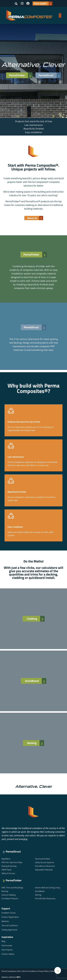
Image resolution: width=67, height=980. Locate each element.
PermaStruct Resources (45, 866)
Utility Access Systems (45, 862)
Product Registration (10, 917)
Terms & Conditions (10, 925)
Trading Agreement (10, 930)
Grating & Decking (9, 866)
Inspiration (7, 937)
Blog (3, 941)
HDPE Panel (6, 870)
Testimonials (7, 945)
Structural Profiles (42, 859)
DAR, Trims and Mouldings (12, 888)
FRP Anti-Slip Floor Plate (12, 862)
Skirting (38, 895)
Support (6, 908)
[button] (16, 4)
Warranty (5, 921)
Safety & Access (8, 873)
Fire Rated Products (10, 898)
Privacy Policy (43, 971)
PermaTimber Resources (45, 898)
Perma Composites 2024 (11, 971)
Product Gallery (8, 954)
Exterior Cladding (9, 895)
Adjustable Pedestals (44, 870)
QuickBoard (40, 891)
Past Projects (7, 950)
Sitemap (53, 971)
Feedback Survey (9, 913)
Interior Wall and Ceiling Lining (47, 888)
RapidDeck (6, 859)
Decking (5, 891)
